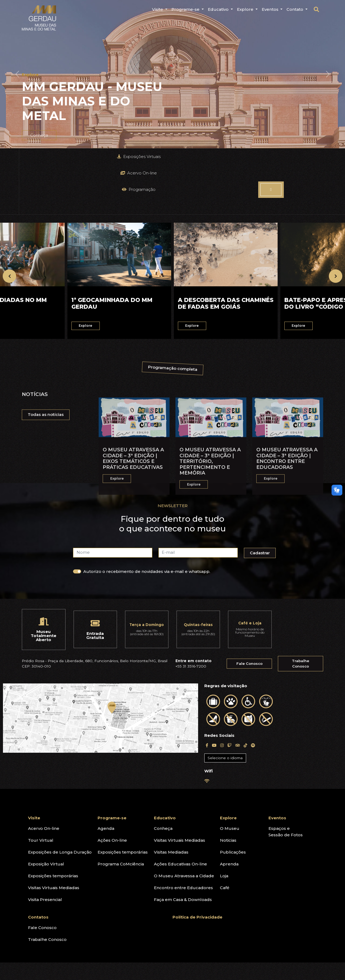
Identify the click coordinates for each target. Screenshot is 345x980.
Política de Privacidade (197, 866)
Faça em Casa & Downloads (183, 848)
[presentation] (9, 227)
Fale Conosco (249, 612)
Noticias (228, 789)
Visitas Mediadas (171, 801)
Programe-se (112, 766)
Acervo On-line (134, 157)
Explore (228, 766)
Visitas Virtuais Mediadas (54, 836)
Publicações (233, 801)
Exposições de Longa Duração (60, 801)
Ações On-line (112, 789)
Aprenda (229, 812)
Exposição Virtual (46, 812)
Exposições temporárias (53, 824)
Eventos (277, 766)
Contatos (38, 866)
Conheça (163, 777)
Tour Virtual (41, 789)
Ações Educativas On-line (180, 812)
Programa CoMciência (121, 812)
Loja (224, 824)
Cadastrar (261, 502)
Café (225, 836)
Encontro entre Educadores (183, 836)
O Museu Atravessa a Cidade (184, 824)
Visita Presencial (45, 848)
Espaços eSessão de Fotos (286, 780)
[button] (17, 74)
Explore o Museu (301, 156)
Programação (211, 157)
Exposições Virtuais (57, 157)
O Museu (230, 777)
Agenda (106, 777)
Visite (34, 766)
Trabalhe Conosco (301, 612)
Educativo (165, 766)
